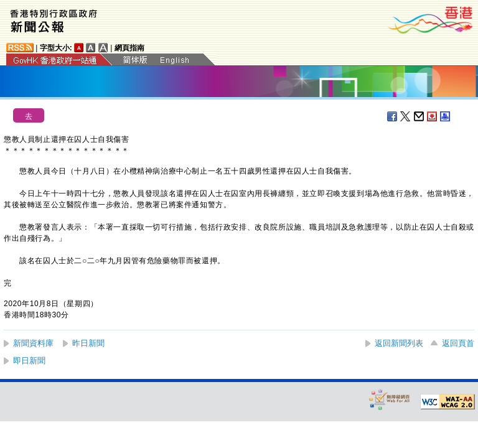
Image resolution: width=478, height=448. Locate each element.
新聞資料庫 (33, 343)
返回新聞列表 (399, 343)
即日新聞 (29, 361)
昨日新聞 (88, 343)
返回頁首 (458, 343)
